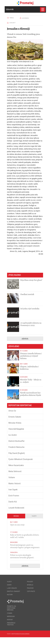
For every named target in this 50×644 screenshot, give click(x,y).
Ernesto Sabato (15, 417)
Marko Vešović (15, 484)
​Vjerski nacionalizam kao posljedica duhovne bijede (31, 394)
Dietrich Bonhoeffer (17, 441)
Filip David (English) (17, 453)
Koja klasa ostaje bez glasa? (31, 280)
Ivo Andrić (13, 435)
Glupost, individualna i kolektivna (29, 368)
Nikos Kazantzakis (16, 465)
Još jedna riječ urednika (30, 309)
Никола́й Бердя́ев (16, 429)
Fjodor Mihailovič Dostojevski (21, 459)
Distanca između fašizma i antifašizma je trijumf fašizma (31, 356)
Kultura (12, 18)
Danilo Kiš (13, 502)
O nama (10, 613)
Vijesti (34, 516)
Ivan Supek (13, 490)
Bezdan (16, 516)
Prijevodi (30, 588)
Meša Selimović (15, 471)
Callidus (41, 641)
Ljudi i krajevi (12, 588)
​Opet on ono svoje (17, 525)
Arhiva (25, 339)
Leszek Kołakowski (16, 508)
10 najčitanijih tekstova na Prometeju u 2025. (31, 324)
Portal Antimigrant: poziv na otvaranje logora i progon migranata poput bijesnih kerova (25, 547)
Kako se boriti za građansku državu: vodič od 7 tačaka (25, 536)
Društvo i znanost (14, 591)
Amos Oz (12, 411)
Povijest (30, 582)
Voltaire (12, 477)
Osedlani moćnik (27, 294)
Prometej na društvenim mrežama (12, 608)
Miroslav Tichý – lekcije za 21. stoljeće (31, 381)
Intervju (30, 585)
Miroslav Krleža (15, 423)
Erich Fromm (14, 496)
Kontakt (10, 620)
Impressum (11, 616)
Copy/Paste (31, 591)
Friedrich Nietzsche (17, 447)
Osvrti (9, 585)
